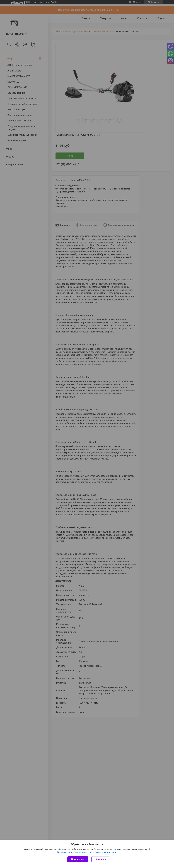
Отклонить (101, 859)
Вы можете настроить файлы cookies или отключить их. (86, 852)
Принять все (78, 859)
